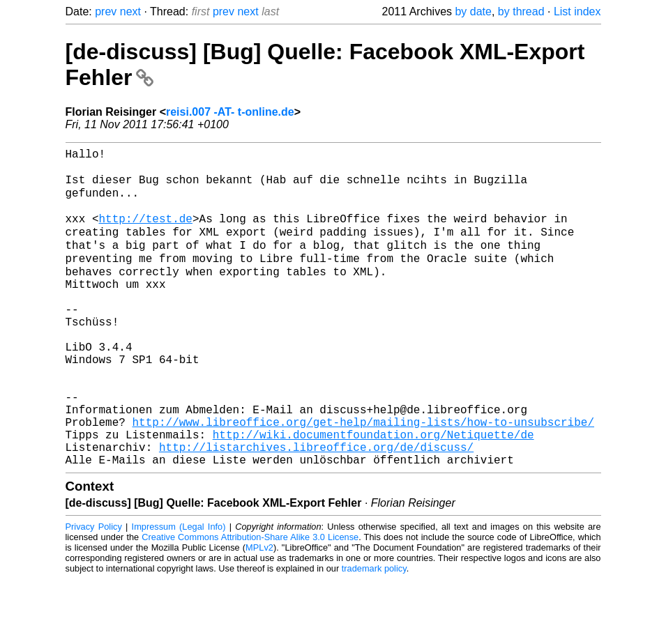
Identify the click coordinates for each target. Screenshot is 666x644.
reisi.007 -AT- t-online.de (230, 112)
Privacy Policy (94, 591)
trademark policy (374, 633)
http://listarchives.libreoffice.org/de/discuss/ (316, 509)
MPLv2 (259, 612)
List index (577, 11)
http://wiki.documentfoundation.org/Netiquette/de (373, 493)
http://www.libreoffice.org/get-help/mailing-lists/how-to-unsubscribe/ (363, 478)
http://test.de (146, 233)
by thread (521, 11)
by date (473, 11)
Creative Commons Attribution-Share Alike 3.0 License (250, 602)
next (130, 11)
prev (106, 11)
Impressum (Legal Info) (179, 591)
